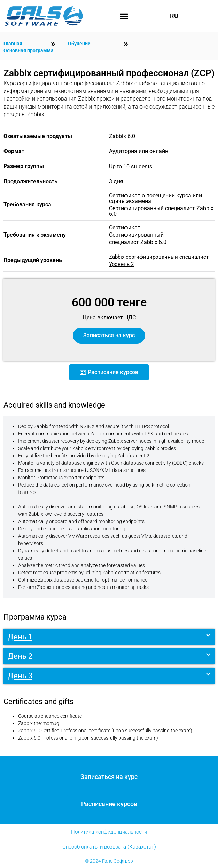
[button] (124, 16)
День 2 (20, 656)
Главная (13, 44)
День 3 (20, 676)
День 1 (20, 637)
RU (174, 16)
